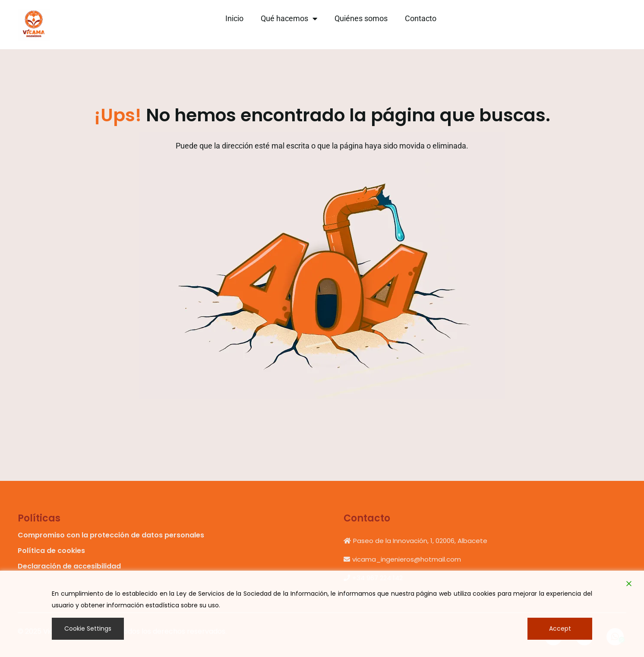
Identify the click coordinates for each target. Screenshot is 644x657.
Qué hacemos (289, 19)
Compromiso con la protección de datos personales (111, 535)
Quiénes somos (361, 18)
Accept (560, 629)
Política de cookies (51, 551)
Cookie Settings (88, 629)
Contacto (421, 18)
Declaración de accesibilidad (69, 566)
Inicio (234, 18)
